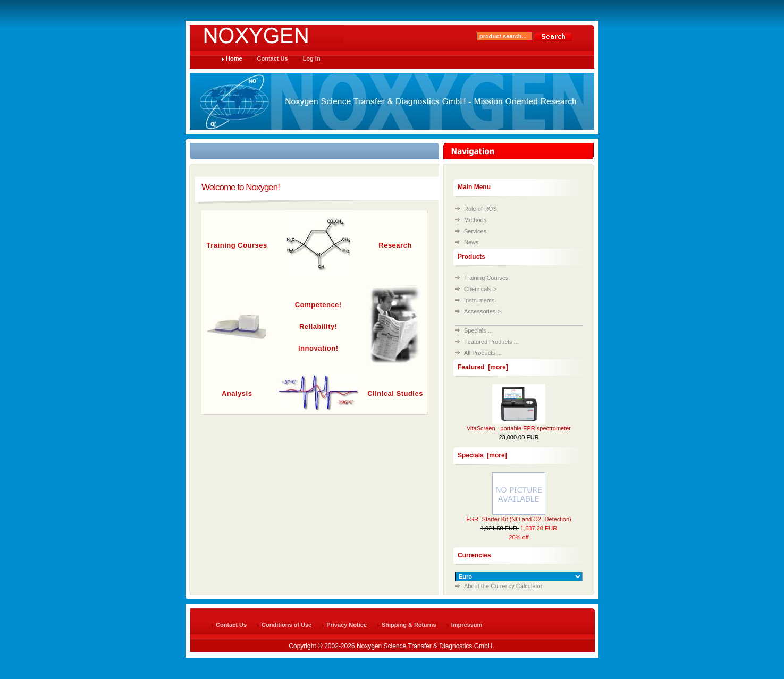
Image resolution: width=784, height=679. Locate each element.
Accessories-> (482, 311)
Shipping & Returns (409, 625)
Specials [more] (482, 455)
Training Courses (237, 245)
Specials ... (478, 330)
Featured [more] (483, 367)
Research (395, 245)
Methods (475, 220)
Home (234, 58)
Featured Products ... (491, 342)
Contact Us (273, 58)
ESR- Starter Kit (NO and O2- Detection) (519, 519)
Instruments (479, 300)
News (471, 242)
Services (475, 231)
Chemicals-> (480, 289)
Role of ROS (480, 209)
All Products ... (483, 353)
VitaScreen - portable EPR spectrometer (519, 428)
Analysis (237, 393)
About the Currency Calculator (503, 586)
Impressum (467, 625)
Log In (312, 58)
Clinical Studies (395, 393)
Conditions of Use (286, 625)
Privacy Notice (347, 625)
